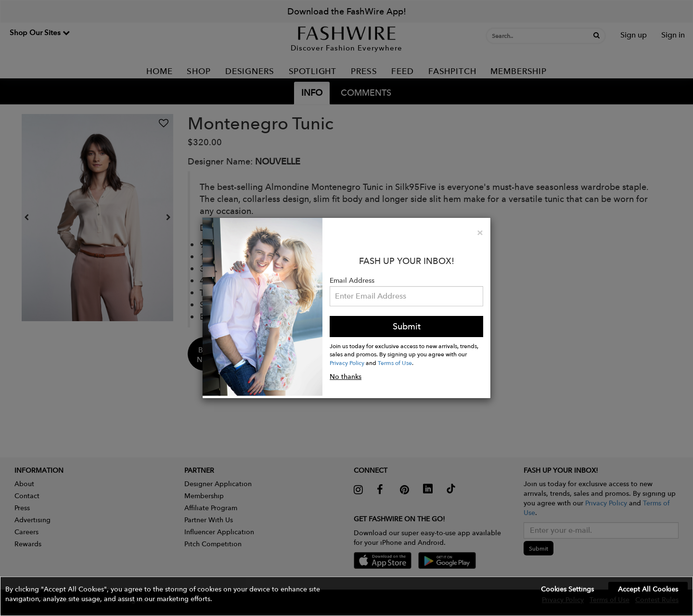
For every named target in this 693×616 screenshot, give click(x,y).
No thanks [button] (346, 377)
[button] (346, 596)
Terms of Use (395, 363)
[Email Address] (406, 296)
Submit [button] (407, 326)
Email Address (352, 280)
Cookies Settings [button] (567, 589)
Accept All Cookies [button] (648, 589)
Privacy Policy (347, 363)
